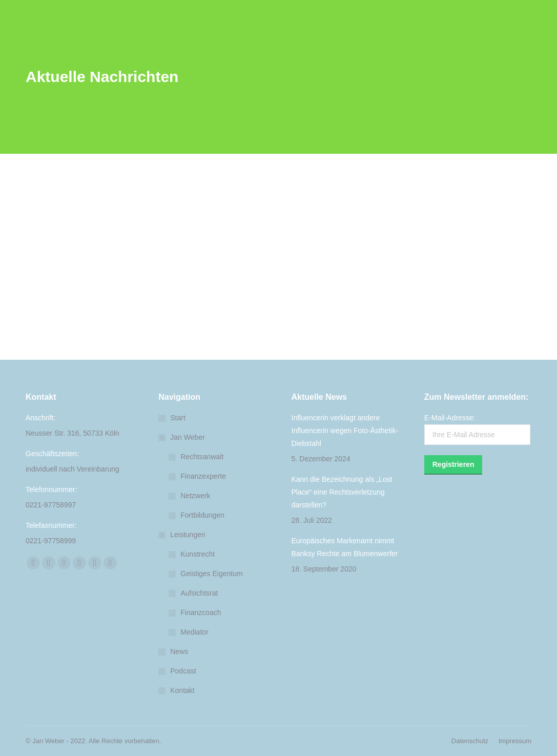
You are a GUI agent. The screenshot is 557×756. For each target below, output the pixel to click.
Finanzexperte (203, 476)
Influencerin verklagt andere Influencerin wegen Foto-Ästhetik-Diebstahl (345, 431)
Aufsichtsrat (199, 593)
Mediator (194, 632)
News (179, 651)
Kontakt (182, 690)
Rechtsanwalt (202, 457)
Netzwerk (195, 496)
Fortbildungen (202, 515)
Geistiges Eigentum (211, 574)
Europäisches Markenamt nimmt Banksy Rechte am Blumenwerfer (345, 547)
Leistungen (183, 535)
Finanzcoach (201, 612)
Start (178, 418)
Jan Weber (182, 437)
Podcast (183, 671)
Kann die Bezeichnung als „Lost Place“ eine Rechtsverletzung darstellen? (342, 492)
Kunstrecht (198, 554)
